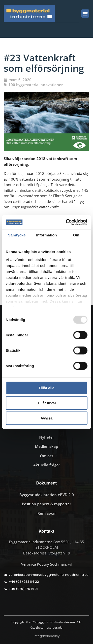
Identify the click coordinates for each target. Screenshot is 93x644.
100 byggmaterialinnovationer (36, 85)
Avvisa (47, 418)
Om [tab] (76, 235)
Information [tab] (47, 235)
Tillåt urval (46, 403)
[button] (85, 14)
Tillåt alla (47, 388)
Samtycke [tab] (17, 235)
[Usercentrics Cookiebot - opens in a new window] (66, 222)
